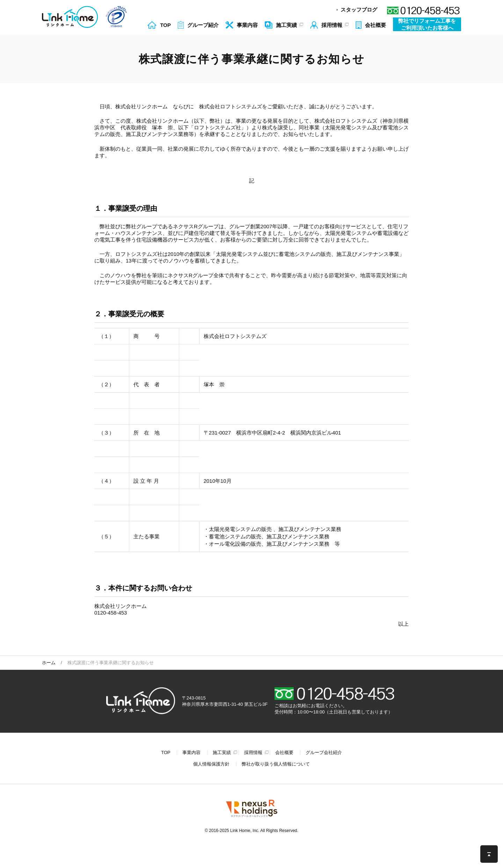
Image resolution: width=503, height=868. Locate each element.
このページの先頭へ (489, 854)
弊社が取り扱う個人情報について (276, 764)
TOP (166, 752)
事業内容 (191, 752)
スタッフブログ (359, 10)
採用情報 (253, 752)
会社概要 (284, 752)
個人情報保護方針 (211, 764)
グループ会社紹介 (324, 752)
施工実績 (222, 752)
